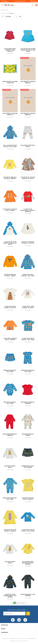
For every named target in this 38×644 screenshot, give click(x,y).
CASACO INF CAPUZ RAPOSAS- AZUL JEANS (28, 275)
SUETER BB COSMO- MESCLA (10, 562)
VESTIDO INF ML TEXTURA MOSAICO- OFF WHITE (28, 178)
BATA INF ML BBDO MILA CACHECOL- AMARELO (10, 178)
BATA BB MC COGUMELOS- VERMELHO (28, 403)
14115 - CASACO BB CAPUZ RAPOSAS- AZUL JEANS (10, 146)
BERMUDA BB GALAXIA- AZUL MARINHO (28, 467)
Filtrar (3, 16)
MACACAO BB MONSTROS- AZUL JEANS (10, 499)
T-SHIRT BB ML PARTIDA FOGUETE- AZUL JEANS (28, 530)
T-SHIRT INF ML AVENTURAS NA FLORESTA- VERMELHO (28, 210)
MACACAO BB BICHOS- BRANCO (28, 435)
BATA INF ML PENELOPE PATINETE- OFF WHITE (28, 242)
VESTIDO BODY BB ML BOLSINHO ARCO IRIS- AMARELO (28, 563)
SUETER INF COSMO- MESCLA (10, 467)
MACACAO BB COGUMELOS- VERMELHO (10, 435)
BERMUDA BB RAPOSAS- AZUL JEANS (10, 371)
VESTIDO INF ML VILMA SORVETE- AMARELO (10, 530)
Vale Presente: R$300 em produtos (28, 82)
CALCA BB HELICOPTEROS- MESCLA (28, 146)
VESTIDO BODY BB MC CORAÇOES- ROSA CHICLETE (10, 50)
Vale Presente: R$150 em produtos (28, 114)
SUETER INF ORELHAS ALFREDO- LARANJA (10, 275)
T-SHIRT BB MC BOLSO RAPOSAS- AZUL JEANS (28, 339)
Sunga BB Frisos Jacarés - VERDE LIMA (10, 82)
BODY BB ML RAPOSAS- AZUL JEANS (10, 403)
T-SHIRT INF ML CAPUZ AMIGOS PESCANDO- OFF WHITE (10, 243)
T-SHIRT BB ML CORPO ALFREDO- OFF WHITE (28, 307)
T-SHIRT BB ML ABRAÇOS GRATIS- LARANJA (10, 339)
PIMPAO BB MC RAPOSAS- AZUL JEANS (28, 371)
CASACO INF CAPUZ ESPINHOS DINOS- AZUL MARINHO (10, 596)
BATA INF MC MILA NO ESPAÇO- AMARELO (28, 499)
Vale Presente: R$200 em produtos (10, 114)
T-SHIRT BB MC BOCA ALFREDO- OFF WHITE (10, 307)
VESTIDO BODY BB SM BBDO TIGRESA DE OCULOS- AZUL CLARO (28, 50)
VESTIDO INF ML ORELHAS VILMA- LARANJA (10, 210)
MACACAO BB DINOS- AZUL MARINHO (28, 595)
